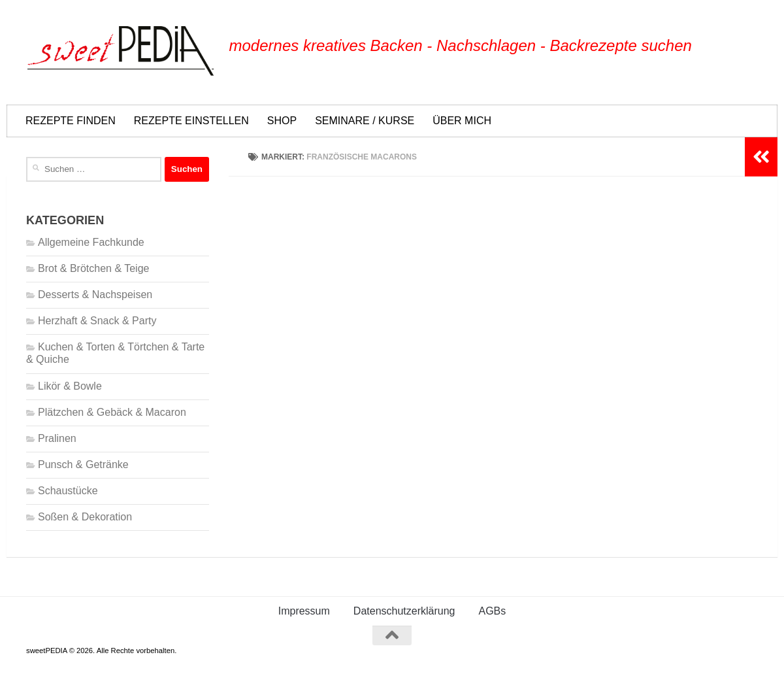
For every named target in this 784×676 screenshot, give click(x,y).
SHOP (282, 121)
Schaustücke (68, 491)
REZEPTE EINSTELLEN (191, 121)
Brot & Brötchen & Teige (93, 268)
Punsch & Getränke (83, 465)
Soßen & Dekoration (85, 517)
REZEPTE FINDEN (71, 121)
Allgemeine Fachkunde (91, 242)
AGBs (492, 611)
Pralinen (57, 438)
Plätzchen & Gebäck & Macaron (112, 412)
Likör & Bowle (70, 386)
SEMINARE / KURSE (365, 121)
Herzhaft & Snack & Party (97, 321)
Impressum (304, 611)
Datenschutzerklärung (404, 611)
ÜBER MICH (462, 121)
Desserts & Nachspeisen (95, 295)
